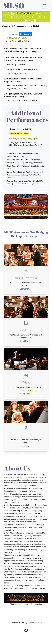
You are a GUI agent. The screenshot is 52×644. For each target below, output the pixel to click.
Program (12, 34)
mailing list (41, 586)
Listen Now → (26, 446)
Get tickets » (25, 34)
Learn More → (26, 289)
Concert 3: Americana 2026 (20, 26)
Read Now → (26, 341)
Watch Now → (26, 394)
